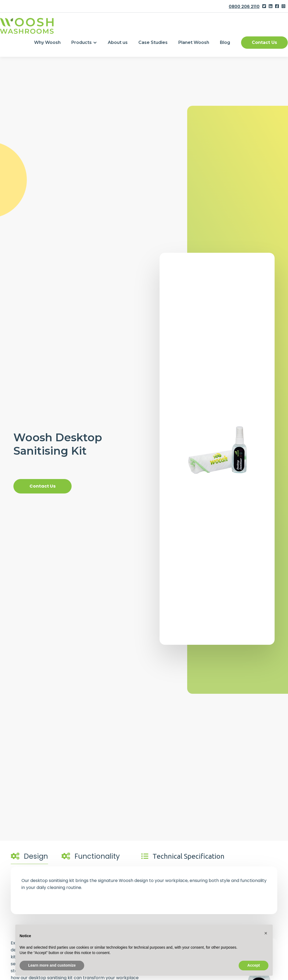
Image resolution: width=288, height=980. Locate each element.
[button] (84, 43)
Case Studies (153, 42)
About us (118, 42)
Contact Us (264, 42)
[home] (27, 26)
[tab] (29, 858)
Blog (225, 42)
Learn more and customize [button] (52, 965)
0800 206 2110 (244, 7)
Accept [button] (254, 965)
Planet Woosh (194, 42)
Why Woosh (47, 42)
